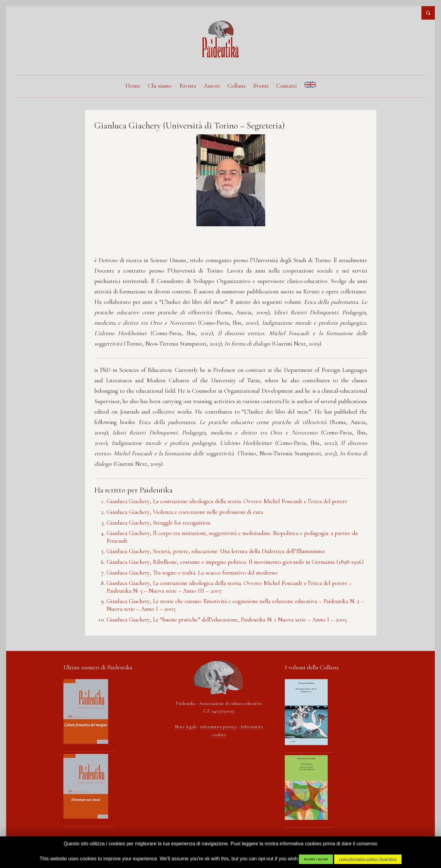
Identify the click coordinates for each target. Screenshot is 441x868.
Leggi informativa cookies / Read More (368, 859)
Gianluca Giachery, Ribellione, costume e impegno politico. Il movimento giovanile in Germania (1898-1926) (235, 562)
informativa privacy (218, 727)
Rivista (188, 86)
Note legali (185, 727)
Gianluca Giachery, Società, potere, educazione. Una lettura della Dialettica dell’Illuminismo (216, 551)
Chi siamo (160, 86)
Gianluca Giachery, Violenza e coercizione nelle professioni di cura (185, 512)
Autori (212, 86)
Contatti (286, 86)
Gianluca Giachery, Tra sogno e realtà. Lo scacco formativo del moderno (192, 573)
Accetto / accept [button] (316, 859)
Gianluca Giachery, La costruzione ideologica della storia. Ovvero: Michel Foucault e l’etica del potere (227, 501)
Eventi (261, 86)
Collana (237, 86)
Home (133, 86)
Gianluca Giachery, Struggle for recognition (158, 523)
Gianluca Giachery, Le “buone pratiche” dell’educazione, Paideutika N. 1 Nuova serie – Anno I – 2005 (227, 620)
